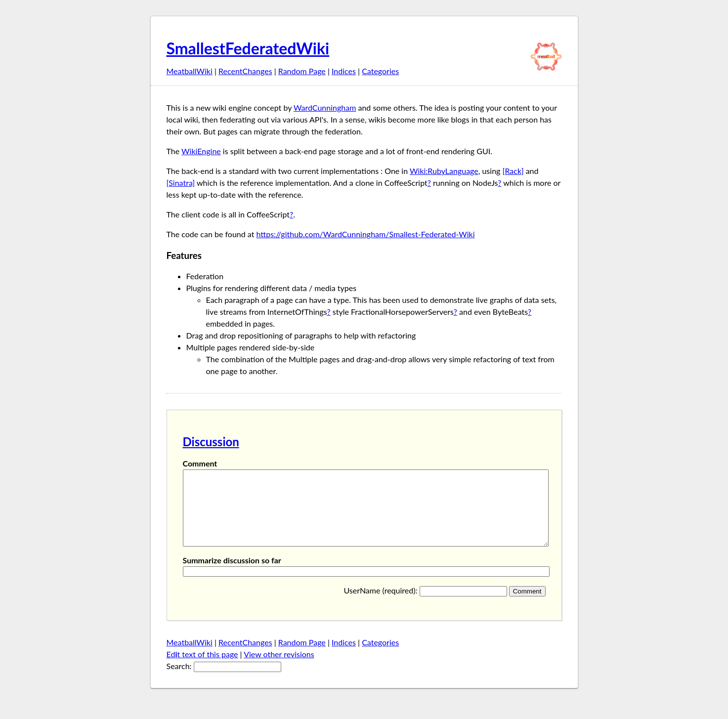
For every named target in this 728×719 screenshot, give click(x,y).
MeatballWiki (190, 71)
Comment (200, 463)
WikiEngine (201, 151)
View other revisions (279, 669)
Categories (380, 71)
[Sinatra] (181, 183)
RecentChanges (245, 71)
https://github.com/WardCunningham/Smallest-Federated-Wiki (365, 234)
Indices (344, 71)
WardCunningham (325, 107)
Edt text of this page (202, 669)
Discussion (211, 442)
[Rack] (513, 171)
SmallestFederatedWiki (248, 48)
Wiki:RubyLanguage (444, 171)
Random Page (302, 71)
